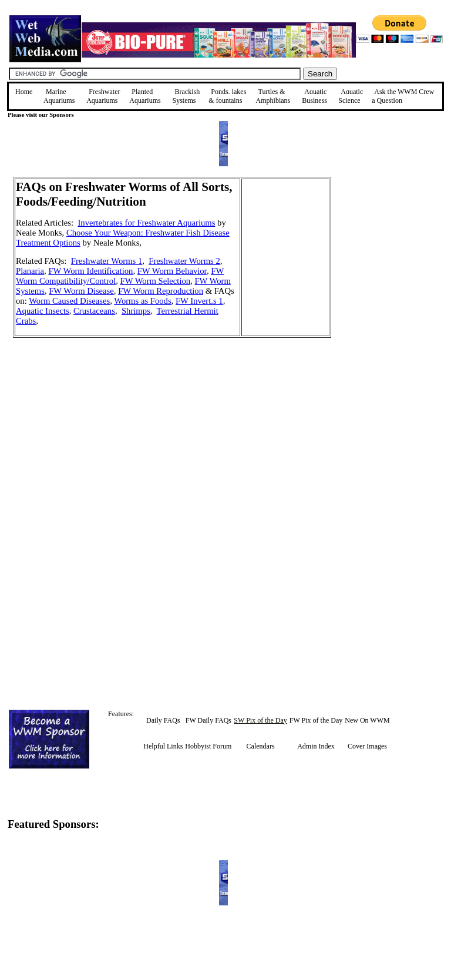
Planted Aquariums (145, 96)
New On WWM (367, 720)
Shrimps (136, 311)
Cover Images (367, 746)
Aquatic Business (314, 96)
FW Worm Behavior (172, 271)
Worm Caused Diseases (69, 301)
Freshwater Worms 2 (184, 261)
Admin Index (316, 746)
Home (24, 92)
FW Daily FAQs (208, 720)
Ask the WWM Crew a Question (403, 96)
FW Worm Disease (81, 291)
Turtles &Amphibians (273, 96)
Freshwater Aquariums (103, 96)
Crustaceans (94, 311)
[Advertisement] (391, 260)
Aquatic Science (351, 96)
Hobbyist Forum (208, 746)
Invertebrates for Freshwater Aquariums (146, 223)
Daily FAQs (163, 720)
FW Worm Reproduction (161, 291)
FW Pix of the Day (316, 720)
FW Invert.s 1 (199, 301)
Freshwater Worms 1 (107, 261)
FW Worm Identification (90, 271)
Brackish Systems (186, 96)
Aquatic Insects (43, 311)
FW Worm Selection (156, 281)
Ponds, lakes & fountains (227, 96)
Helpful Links (163, 746)
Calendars (261, 746)
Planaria (30, 271)
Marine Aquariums (59, 96)
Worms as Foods (142, 301)
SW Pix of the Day (260, 720)
